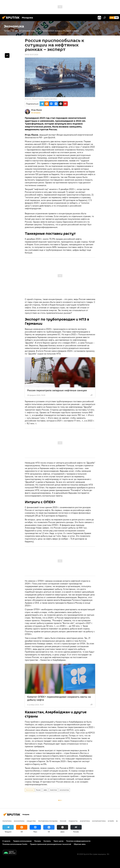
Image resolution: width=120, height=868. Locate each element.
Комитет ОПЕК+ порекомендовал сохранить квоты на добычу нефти (59, 698)
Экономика (30, 790)
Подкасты (73, 821)
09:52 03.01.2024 (31, 55)
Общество (31, 821)
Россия (38, 790)
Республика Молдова (48, 821)
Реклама (38, 841)
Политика (7, 821)
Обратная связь (80, 844)
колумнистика (64, 790)
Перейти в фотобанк (51, 99)
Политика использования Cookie (15, 844)
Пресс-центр (58, 841)
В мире (111, 821)
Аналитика (53, 790)
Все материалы (36, 113)
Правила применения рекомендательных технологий (51, 844)
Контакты (47, 841)
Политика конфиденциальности (78, 841)
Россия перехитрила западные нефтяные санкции (57, 390)
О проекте (6, 841)
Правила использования (22, 841)
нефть (45, 790)
